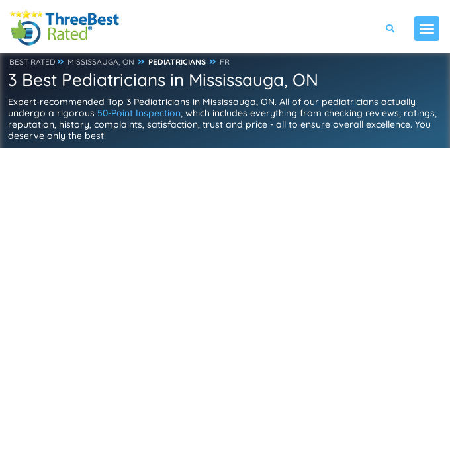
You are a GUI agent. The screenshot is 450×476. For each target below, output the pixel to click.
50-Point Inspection (139, 113)
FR (225, 62)
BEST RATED (32, 62)
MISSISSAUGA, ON (101, 62)
